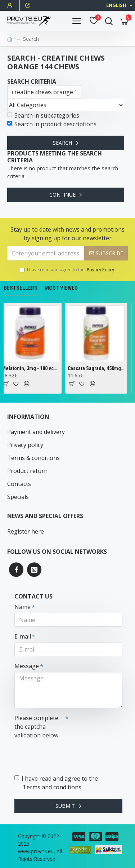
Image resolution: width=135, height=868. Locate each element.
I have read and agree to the (67, 270)
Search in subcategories (43, 115)
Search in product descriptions (52, 124)
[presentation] (65, 754)
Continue (62, 195)
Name (22, 607)
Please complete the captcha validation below (36, 727)
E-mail (23, 636)
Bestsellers (21, 288)
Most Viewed (61, 288)
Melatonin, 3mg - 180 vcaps (32, 368)
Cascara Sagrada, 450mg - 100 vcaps (97, 368)
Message (27, 666)
